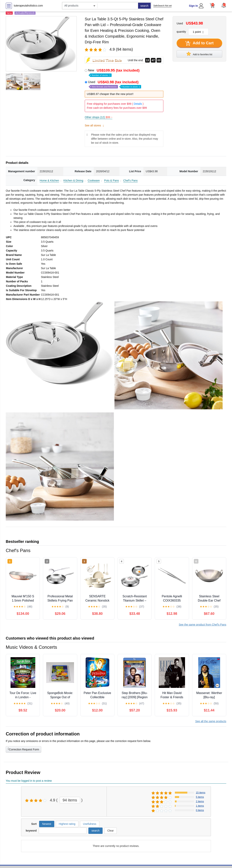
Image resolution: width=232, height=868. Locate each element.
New (114, 72)
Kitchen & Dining (73, 181)
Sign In (193, 6)
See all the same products (211, 721)
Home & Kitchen (49, 181)
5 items (200, 797)
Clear (111, 831)
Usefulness (90, 824)
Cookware (94, 181)
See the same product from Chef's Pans (202, 625)
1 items (200, 806)
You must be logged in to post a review (29, 781)
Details (138, 104)
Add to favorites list (199, 54)
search (144, 6)
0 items (200, 810)
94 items (70, 800)
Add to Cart (199, 43)
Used (115, 84)
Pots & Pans (111, 181)
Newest (47, 824)
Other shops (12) (99, 117)
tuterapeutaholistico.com (28, 6)
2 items (200, 801)
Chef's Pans (130, 181)
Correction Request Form (23, 749)
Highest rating (67, 824)
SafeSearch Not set (162, 6)
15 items (201, 793)
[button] (224, 5)
